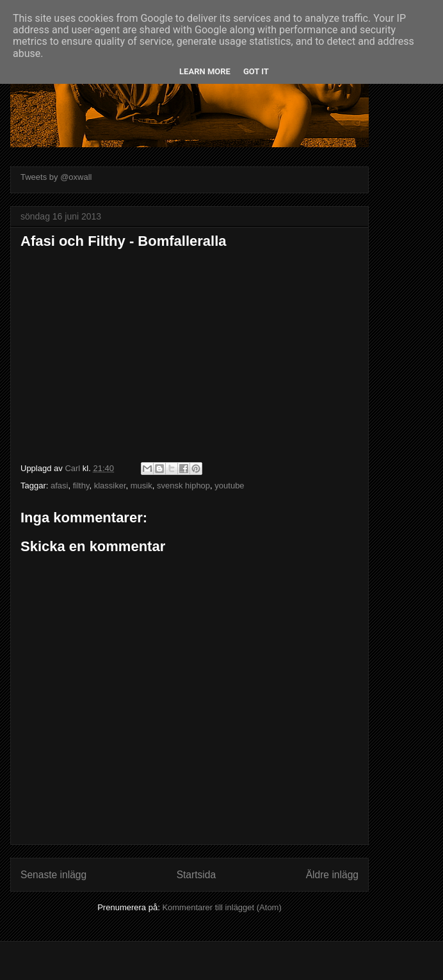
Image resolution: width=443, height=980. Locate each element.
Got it (256, 71)
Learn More (205, 71)
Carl (73, 468)
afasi (59, 486)
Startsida (197, 875)
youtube (229, 486)
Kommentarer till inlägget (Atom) (221, 907)
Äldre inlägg (332, 875)
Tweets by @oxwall (56, 177)
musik (141, 486)
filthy (81, 486)
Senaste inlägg (53, 875)
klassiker (110, 486)
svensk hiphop (183, 486)
